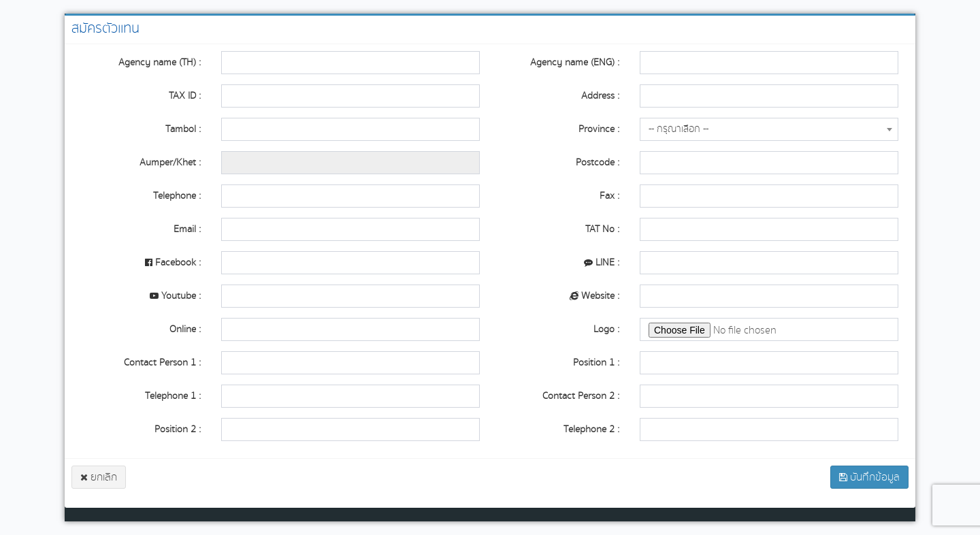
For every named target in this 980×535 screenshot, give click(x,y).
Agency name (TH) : (160, 62)
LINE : (602, 262)
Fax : (609, 196)
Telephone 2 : (591, 429)
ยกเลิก (99, 477)
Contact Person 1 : (162, 362)
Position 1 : (596, 362)
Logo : (606, 329)
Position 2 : (178, 429)
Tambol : (183, 129)
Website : (594, 296)
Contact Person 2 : (581, 396)
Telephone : (177, 196)
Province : (599, 129)
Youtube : (175, 296)
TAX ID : (185, 96)
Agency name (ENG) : (575, 62)
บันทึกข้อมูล (869, 477)
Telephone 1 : (173, 396)
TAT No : (602, 229)
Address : (600, 96)
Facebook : (173, 262)
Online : (185, 329)
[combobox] (769, 129)
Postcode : (598, 162)
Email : (187, 229)
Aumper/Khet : (170, 162)
